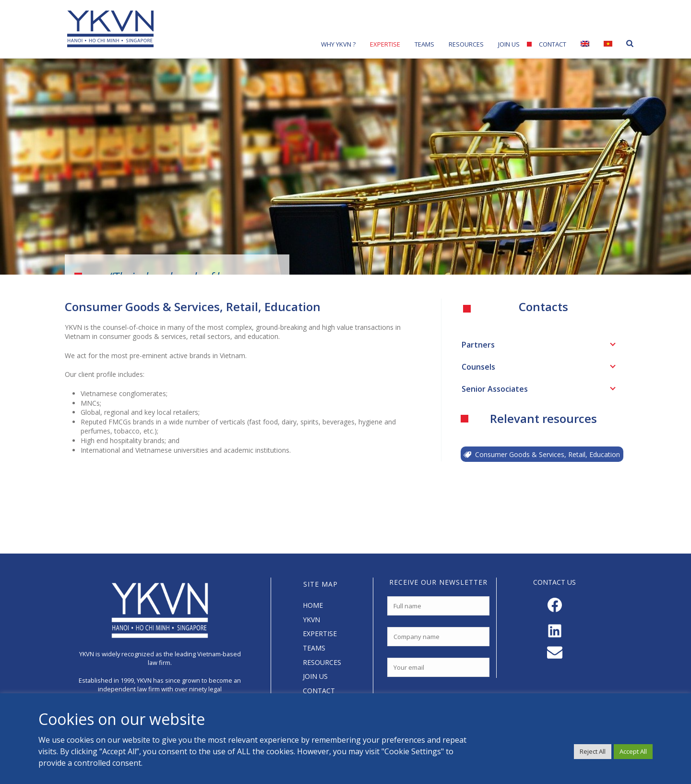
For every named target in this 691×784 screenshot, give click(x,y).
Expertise (385, 44)
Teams (424, 44)
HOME (313, 605)
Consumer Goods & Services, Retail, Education (542, 454)
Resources (466, 44)
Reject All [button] (593, 751)
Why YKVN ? (338, 44)
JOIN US (315, 676)
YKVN (311, 620)
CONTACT (319, 691)
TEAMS (314, 648)
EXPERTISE (320, 633)
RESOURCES (322, 662)
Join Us (509, 44)
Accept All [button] (633, 751)
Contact (553, 44)
